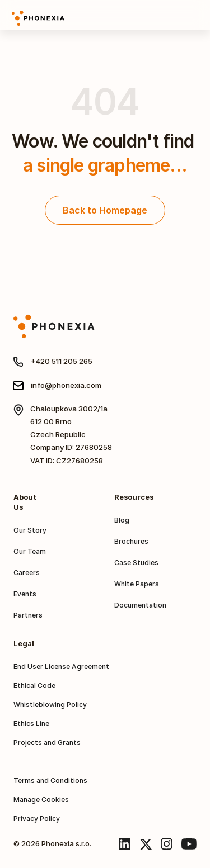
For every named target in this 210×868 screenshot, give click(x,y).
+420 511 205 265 (62, 361)
